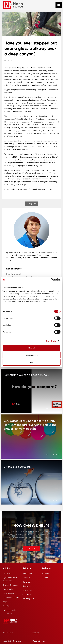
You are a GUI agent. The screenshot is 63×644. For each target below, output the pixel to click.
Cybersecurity (8, 593)
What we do (27, 574)
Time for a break (14, 274)
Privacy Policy (8, 633)
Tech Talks (7, 574)
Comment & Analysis (11, 598)
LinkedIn (46, 574)
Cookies (36, 633)
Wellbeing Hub (28, 599)
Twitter (45, 578)
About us (26, 578)
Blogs (5, 602)
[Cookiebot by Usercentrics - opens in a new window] (51, 280)
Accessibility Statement (12, 641)
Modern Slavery (39, 641)
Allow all (31, 348)
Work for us (27, 590)
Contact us (27, 595)
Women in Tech (9, 589)
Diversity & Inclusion (11, 585)
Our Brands (27, 582)
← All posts (31, 204)
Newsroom (27, 586)
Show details (51, 341)
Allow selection (31, 355)
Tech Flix (6, 606)
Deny (31, 362)
